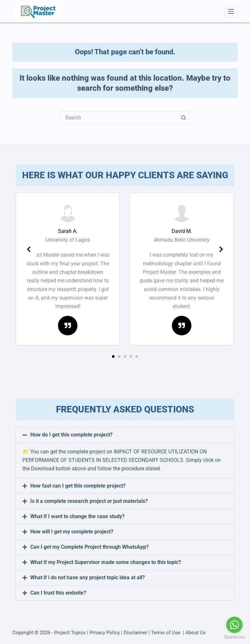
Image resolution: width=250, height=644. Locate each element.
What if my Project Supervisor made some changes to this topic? (106, 562)
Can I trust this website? (58, 593)
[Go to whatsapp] (234, 625)
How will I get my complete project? (72, 532)
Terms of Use (166, 633)
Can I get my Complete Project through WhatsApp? (90, 547)
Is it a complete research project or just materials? (89, 501)
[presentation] (29, 249)
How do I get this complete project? (71, 435)
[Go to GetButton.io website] (234, 637)
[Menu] (231, 11)
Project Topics (70, 633)
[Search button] (184, 118)
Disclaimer (135, 633)
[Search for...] (118, 118)
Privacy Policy (105, 633)
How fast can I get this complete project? (78, 486)
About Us (196, 633)
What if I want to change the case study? (77, 516)
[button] (113, 356)
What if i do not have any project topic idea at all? (88, 577)
